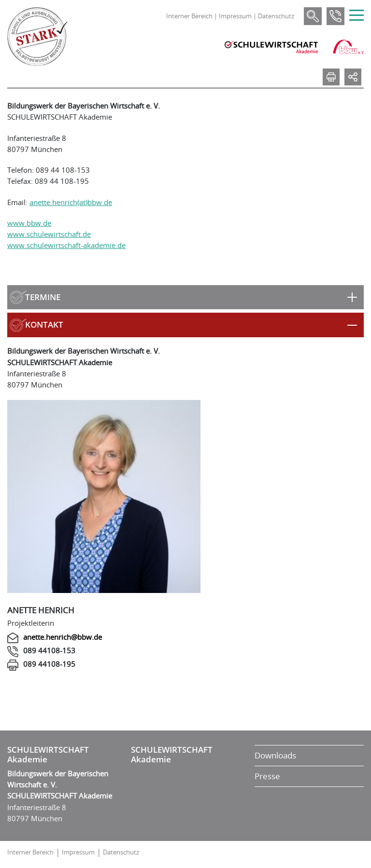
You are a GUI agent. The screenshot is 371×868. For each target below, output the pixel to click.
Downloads (275, 755)
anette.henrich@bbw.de (63, 637)
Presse (267, 776)
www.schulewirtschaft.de (49, 234)
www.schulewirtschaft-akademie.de (66, 245)
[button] (185, 297)
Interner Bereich (189, 16)
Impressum (235, 16)
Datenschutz (276, 16)
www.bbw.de (29, 223)
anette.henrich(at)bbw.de (71, 202)
